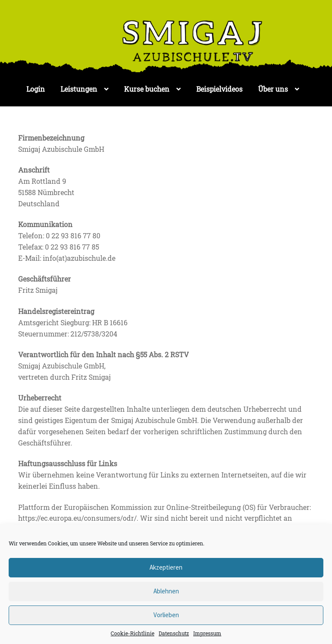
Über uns (273, 89)
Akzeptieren (166, 567)
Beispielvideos (219, 89)
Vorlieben (166, 615)
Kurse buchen (147, 89)
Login (36, 89)
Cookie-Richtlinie (132, 633)
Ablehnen (166, 591)
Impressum (207, 633)
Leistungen (79, 89)
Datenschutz (174, 633)
